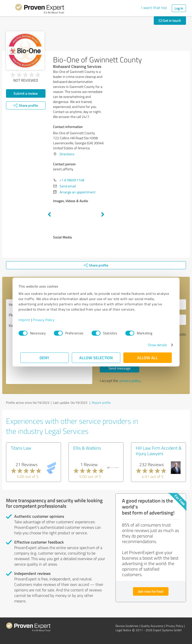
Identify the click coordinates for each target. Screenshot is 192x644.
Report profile (101, 403)
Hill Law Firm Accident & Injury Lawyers (159, 451)
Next (103, 215)
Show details (156, 345)
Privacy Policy (45, 320)
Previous (49, 215)
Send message (119, 368)
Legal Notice (123, 630)
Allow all (147, 358)
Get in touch (170, 20)
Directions (67, 154)
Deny (45, 358)
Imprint (26, 320)
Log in (179, 8)
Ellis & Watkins (87, 448)
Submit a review (26, 93)
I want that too (154, 8)
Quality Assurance (152, 626)
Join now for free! (151, 591)
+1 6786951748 (72, 180)
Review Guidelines (127, 626)
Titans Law (21, 448)
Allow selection (96, 358)
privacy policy (130, 381)
